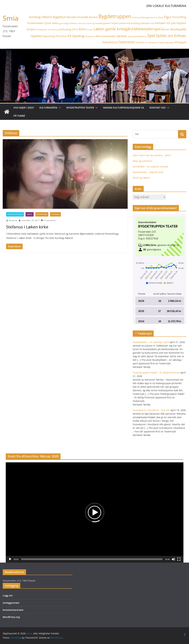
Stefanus (55, 214)
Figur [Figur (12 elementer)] (168, 17)
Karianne (13, 220)
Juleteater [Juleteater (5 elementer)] (145, 23)
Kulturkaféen (48, 108)
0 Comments (48, 220)
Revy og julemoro (142, 161)
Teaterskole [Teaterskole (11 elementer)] (126, 42)
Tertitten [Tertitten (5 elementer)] (140, 42)
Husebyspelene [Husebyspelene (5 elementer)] (103, 23)
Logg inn (8, 595)
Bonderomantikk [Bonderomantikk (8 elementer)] (78, 17)
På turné (19, 116)
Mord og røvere (141, 178)
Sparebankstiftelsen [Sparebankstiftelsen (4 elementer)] (137, 36)
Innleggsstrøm (11, 603)
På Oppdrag (42, 214)
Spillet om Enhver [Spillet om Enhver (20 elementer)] (171, 36)
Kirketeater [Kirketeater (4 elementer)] (42, 30)
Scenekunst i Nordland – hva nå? (151, 410)
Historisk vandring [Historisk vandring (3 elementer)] (86, 23)
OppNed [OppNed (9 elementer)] (36, 36)
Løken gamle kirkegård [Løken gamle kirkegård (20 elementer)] (114, 29)
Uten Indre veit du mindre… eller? (152, 155)
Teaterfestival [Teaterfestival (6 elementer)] (110, 42)
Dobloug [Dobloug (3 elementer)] (136, 17)
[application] (95, 512)
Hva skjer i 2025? (24, 108)
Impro (30, 214)
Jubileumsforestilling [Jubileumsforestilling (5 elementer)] (129, 23)
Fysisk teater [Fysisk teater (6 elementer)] (51, 23)
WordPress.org (11, 617)
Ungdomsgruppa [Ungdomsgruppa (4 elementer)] (166, 42)
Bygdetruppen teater (80, 108)
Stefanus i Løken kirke (27, 227)
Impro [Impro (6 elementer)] (115, 23)
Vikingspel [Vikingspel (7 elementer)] (180, 42)
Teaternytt (145, 334)
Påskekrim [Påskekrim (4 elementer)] (90, 36)
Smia (11, 18)
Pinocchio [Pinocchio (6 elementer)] (61, 36)
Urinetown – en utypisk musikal (150, 167)
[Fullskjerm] (179, 559)
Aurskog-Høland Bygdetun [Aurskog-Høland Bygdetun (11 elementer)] (48, 17)
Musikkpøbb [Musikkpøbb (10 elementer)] (178, 29)
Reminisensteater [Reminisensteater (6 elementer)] (106, 36)
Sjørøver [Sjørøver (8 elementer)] (122, 36)
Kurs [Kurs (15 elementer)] (82, 29)
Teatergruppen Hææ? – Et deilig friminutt (156, 373)
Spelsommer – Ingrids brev (148, 172)
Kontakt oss (158, 108)
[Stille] (173, 559)
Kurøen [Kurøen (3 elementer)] (90, 30)
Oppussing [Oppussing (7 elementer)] (49, 36)
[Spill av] (10, 559)
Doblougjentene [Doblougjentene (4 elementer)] (148, 17)
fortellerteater (15, 214)
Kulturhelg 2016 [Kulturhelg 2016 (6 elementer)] (69, 29)
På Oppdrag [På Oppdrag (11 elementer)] (76, 36)
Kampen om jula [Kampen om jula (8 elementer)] (165, 23)
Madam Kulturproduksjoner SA (124, 108)
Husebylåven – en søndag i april (151, 342)
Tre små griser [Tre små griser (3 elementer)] (151, 42)
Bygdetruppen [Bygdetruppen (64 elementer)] (115, 16)
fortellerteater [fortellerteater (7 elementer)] (35, 23)
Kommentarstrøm (13, 610)
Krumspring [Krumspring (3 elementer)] (53, 30)
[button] (59, 108)
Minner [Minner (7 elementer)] (165, 29)
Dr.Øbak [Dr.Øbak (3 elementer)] (160, 17)
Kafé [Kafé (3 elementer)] (152, 23)
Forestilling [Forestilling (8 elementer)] (179, 17)
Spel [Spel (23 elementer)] (151, 36)
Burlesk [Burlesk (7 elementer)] (93, 17)
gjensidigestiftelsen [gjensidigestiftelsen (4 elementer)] (68, 23)
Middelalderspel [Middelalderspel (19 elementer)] (147, 29)
